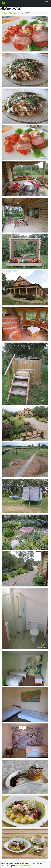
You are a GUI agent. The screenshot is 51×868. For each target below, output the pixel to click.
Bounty (13, 13)
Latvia (20, 13)
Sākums (5, 13)
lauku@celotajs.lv (23, 866)
